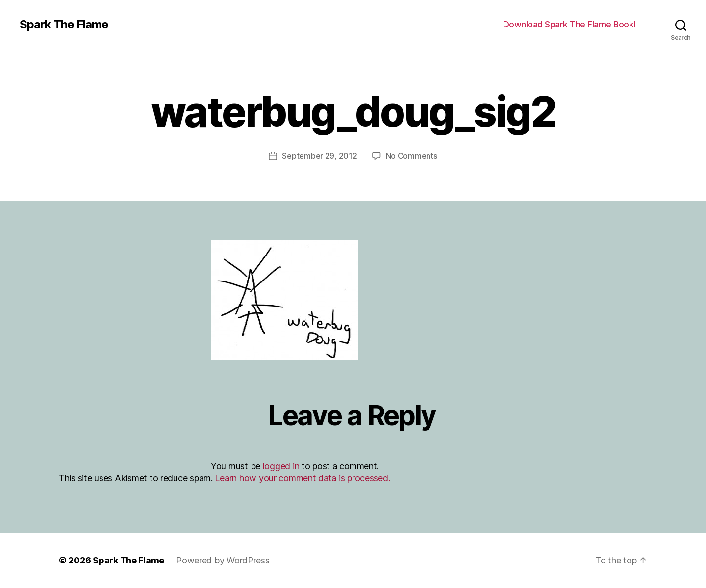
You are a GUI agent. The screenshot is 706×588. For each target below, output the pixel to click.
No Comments (412, 156)
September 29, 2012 (319, 156)
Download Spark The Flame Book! (569, 24)
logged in (281, 466)
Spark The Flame (64, 25)
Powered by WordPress (223, 560)
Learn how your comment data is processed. (302, 478)
